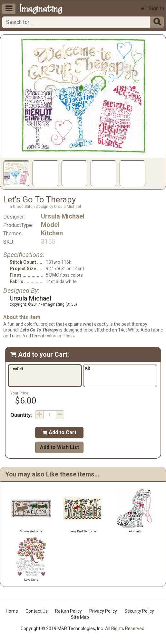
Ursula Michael (63, 216)
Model (50, 225)
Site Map (80, 617)
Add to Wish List (59, 447)
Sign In (152, 9)
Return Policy (68, 611)
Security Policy (139, 611)
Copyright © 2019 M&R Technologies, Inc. (62, 629)
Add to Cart (59, 432)
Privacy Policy (103, 611)
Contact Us (37, 611)
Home (12, 611)
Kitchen (52, 233)
